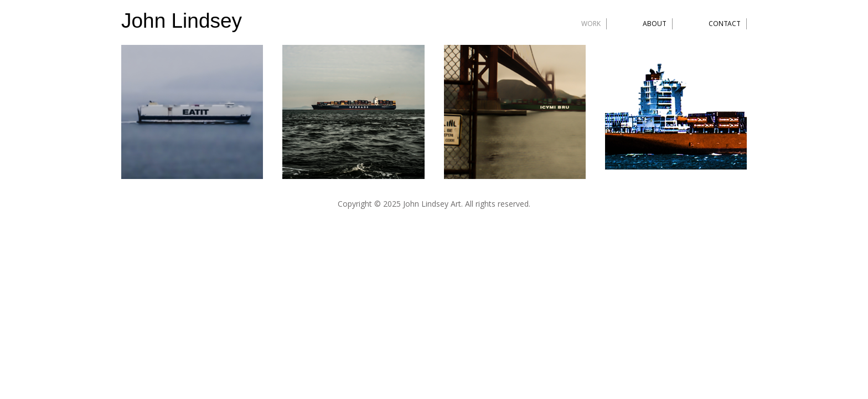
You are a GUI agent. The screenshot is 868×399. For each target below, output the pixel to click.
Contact (725, 24)
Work (591, 24)
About (655, 24)
